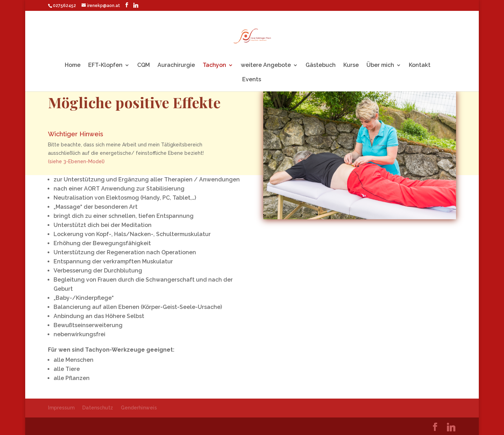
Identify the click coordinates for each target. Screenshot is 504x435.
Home (73, 65)
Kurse (351, 65)
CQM (143, 65)
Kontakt (420, 65)
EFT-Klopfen (105, 65)
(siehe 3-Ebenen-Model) (76, 162)
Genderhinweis (139, 408)
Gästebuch (321, 65)
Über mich (380, 65)
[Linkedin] (136, 5)
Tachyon (214, 65)
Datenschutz (98, 408)
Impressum (61, 408)
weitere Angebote (266, 65)
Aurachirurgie (176, 65)
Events (252, 80)
